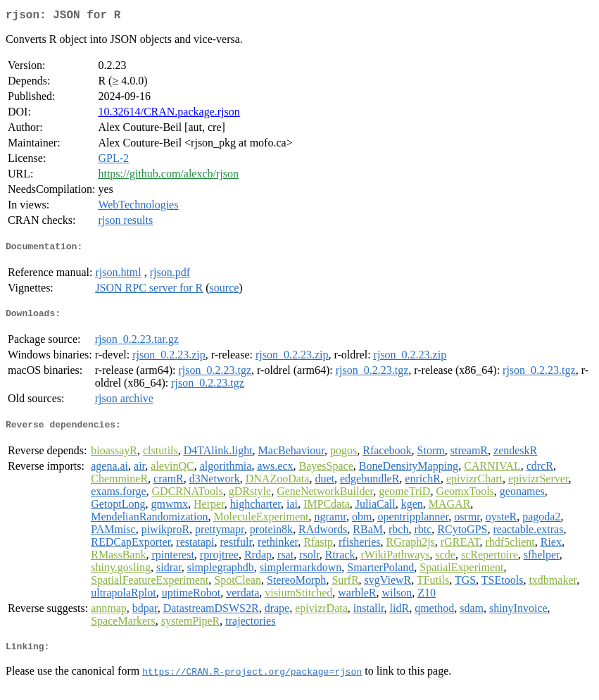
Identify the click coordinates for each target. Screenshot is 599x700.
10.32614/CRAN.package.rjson (169, 114)
